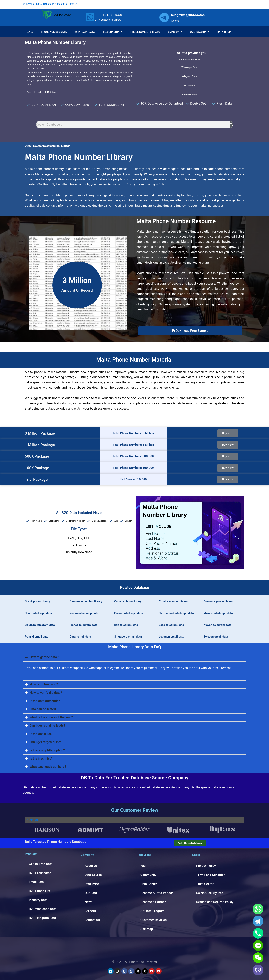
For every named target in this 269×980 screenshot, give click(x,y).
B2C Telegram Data (42, 918)
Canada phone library (128, 601)
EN (45, 4)
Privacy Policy (206, 866)
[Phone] (258, 933)
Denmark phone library (218, 601)
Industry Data (38, 900)
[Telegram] (258, 921)
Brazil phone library (37, 601)
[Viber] (258, 970)
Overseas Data (200, 32)
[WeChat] (258, 958)
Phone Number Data (54, 32)
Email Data (175, 32)
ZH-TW (37, 4)
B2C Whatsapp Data (43, 909)
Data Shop (224, 32)
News (88, 902)
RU (67, 4)
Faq (143, 866)
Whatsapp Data (85, 32)
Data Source (93, 875)
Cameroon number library (86, 601)
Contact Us (92, 920)
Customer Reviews (153, 920)
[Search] (231, 125)
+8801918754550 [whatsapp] (109, 15)
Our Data (91, 893)
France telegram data (83, 625)
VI (76, 4)
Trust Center (205, 884)
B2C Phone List (39, 891)
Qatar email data (80, 637)
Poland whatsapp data (129, 613)
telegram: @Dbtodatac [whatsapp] (188, 15)
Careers (90, 911)
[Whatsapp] (258, 909)
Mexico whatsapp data (218, 613)
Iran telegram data (126, 625)
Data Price (92, 884)
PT (63, 4)
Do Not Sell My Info (210, 893)
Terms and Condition (211, 875)
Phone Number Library (145, 32)
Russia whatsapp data (84, 613)
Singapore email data (128, 637)
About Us (91, 866)
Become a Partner (153, 902)
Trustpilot (31, 820)
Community (148, 875)
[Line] (258, 945)
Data (30, 32)
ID (58, 4)
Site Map (147, 929)
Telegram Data (113, 32)
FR (50, 4)
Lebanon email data (172, 637)
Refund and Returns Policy (215, 902)
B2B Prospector (40, 873)
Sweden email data (216, 637)
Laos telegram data (171, 625)
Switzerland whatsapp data (176, 613)
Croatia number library (173, 601)
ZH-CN (27, 4)
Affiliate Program (153, 911)
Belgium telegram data (40, 625)
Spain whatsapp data (38, 613)
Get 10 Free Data (41, 864)
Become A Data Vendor (157, 893)
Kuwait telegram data (217, 625)
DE (54, 4)
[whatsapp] (90, 17)
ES (72, 4)
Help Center (149, 884)
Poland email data (37, 637)
